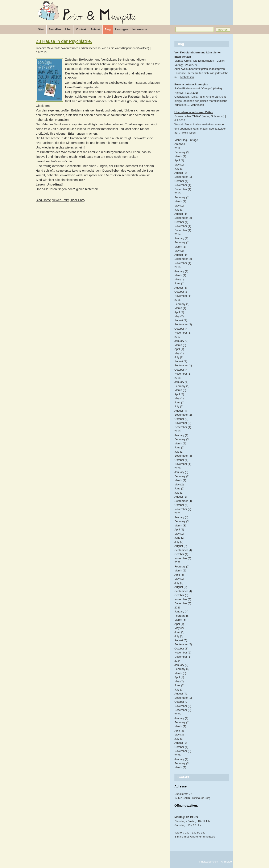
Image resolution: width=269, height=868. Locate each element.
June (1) (179, 283)
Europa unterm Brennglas (191, 84)
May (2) (179, 251)
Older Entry (77, 200)
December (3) (183, 603)
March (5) (180, 620)
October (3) (181, 595)
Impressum (140, 29)
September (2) (183, 218)
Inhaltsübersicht (209, 862)
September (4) (183, 501)
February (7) (182, 567)
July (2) (179, 357)
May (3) (179, 735)
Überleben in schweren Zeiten (194, 112)
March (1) (180, 156)
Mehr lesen (187, 77)
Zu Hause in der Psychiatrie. (64, 41)
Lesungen (122, 29)
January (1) (181, 238)
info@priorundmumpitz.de (199, 837)
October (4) (181, 329)
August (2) (181, 173)
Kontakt (81, 29)
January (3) (181, 472)
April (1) (179, 160)
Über (68, 29)
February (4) (182, 669)
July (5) (179, 583)
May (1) (179, 165)
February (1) (182, 197)
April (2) (179, 312)
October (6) (181, 505)
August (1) (181, 214)
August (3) (181, 497)
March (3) (180, 345)
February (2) (182, 476)
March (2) (180, 443)
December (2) (183, 710)
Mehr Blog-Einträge (186, 140)
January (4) (181, 517)
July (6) (179, 636)
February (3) (182, 152)
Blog (108, 29)
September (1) (183, 177)
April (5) (179, 575)
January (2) (181, 341)
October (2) (181, 419)
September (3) (183, 324)
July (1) (179, 169)
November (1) (183, 185)
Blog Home (43, 200)
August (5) (181, 587)
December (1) (183, 189)
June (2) (179, 447)
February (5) (182, 616)
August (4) (181, 411)
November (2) (183, 423)
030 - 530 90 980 (195, 833)
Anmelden (227, 862)
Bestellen (55, 29)
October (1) (181, 181)
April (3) (179, 394)
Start (41, 29)
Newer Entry (60, 200)
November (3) (183, 558)
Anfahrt (95, 29)
